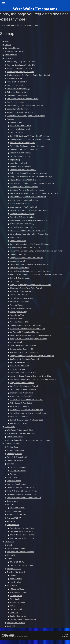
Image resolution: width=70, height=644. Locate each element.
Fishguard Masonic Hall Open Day (23, 214)
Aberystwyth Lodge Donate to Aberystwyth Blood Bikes (30, 376)
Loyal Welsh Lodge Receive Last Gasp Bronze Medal (30, 139)
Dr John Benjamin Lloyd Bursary (22, 224)
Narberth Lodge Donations (17, 95)
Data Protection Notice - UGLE (21, 531)
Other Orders (12, 477)
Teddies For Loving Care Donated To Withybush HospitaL (29, 75)
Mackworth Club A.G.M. (19, 261)
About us (8, 45)
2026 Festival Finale (15, 78)
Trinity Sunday (15, 599)
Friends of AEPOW (14, 518)
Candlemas (14, 613)
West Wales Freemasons (35, 9)
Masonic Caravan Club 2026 (20, 153)
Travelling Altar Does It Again (20, 308)
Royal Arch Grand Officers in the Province (23, 491)
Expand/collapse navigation (35, 3)
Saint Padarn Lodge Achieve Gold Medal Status (28, 231)
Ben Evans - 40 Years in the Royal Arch (24, 359)
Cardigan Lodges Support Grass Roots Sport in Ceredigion (32, 356)
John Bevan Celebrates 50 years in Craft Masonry (26, 116)
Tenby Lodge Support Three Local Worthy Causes (28, 173)
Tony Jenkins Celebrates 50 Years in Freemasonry (29, 146)
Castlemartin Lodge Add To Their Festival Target (28, 197)
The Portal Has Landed (18, 467)
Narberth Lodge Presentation (21, 166)
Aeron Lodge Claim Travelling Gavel (21, 112)
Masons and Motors (17, 318)
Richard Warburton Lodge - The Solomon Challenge (29, 244)
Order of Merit (12, 501)
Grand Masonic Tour (17, 369)
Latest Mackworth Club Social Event (23, 207)
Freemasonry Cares (15, 511)
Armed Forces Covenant (19, 423)
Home (7, 41)
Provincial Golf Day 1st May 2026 (22, 143)
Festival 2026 (10, 427)
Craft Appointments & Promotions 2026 (22, 494)
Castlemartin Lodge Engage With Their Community (29, 264)
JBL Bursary (14, 281)
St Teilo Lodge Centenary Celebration (24, 200)
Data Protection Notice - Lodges (22, 538)
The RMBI (11, 555)
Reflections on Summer (18, 592)
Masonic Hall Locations (16, 450)
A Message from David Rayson (21, 291)
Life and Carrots (16, 596)
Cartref (10, 559)
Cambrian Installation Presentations (23, 170)
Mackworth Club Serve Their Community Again (27, 329)
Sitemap (11, 635)
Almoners (11, 504)
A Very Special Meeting (18, 312)
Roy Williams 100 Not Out (19, 268)
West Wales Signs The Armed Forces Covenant (25, 106)
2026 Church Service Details (20, 126)
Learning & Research (18, 471)
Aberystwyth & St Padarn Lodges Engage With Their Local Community (36, 251)
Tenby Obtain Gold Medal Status (22, 383)
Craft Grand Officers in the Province (21, 488)
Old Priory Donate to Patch (20, 156)
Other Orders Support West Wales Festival (26, 288)
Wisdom (13, 474)
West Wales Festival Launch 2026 (20, 430)
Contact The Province (15, 460)
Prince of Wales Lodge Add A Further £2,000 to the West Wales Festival (37, 275)
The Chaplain (12, 586)
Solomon (10, 464)
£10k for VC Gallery (17, 342)
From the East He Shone (19, 295)
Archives (10, 119)
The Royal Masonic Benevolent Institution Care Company (29, 440)
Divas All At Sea (16, 122)
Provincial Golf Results (16, 85)
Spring (12, 606)
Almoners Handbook (17, 508)
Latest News (9, 58)
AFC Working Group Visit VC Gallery (21, 62)
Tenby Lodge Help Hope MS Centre (20, 72)
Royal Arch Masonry (12, 48)
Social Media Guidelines (19, 417)
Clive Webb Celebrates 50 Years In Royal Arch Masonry (31, 136)
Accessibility (12, 521)
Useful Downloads (14, 481)
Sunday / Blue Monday (18, 616)
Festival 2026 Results (15, 437)
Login (66, 635)
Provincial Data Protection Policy (22, 528)
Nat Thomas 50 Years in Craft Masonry (24, 332)
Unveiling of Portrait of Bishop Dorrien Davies (27, 190)
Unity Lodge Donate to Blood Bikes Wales (23, 99)
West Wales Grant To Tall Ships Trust (24, 227)
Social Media (9, 542)
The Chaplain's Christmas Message (23, 619)
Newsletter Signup (14, 569)
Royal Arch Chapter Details (17, 457)
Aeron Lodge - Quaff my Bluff (21, 396)
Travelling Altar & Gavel (16, 572)
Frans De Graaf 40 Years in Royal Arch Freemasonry (29, 210)
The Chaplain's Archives (16, 623)
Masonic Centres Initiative (17, 515)
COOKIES (11, 626)
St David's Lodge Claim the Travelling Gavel (26, 410)
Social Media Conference (19, 406)
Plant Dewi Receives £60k (20, 362)
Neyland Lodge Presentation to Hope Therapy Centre (30, 234)
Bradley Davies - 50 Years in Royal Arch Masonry (28, 339)
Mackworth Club (11, 55)
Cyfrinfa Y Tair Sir (16, 133)
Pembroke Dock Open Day (17, 82)
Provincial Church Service (19, 366)
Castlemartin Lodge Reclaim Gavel (23, 373)
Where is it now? (16, 579)
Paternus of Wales (17, 609)
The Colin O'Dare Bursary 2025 (21, 298)
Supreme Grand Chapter (16, 548)
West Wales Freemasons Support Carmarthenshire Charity (32, 183)
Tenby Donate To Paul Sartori (21, 403)
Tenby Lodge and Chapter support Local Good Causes (30, 285)
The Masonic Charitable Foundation (21, 552)
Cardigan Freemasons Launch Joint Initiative (26, 258)
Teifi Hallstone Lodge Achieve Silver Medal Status (28, 220)
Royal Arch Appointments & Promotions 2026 (24, 498)
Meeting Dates (13, 447)
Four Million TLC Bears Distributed (23, 217)
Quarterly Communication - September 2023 (26, 420)
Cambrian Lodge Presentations (21, 393)
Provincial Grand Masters (17, 484)
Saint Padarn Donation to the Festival (24, 386)
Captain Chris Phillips (18, 241)
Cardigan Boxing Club (18, 254)
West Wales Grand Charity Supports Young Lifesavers (30, 271)
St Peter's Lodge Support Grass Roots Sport (26, 248)
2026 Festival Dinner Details (20, 129)
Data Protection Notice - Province (22, 535)
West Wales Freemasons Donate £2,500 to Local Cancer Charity (34, 193)
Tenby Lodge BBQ (17, 237)
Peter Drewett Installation (19, 302)
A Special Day (15, 160)
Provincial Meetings (17, 305)
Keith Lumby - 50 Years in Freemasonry (25, 389)
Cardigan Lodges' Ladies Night (21, 349)
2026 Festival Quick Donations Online (21, 433)
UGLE (9, 545)
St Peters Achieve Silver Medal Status (24, 187)
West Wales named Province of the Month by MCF (29, 413)
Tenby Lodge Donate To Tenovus (19, 68)
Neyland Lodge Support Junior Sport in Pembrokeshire (30, 335)
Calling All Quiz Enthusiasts (20, 278)
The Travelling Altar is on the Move (23, 346)
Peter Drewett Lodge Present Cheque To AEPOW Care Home (33, 379)
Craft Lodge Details (14, 454)
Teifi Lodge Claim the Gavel (17, 92)
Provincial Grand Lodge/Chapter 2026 (21, 65)
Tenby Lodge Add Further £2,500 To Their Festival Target (31, 177)
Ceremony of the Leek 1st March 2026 (24, 149)
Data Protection (13, 525)
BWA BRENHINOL (17, 562)
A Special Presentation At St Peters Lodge (26, 180)
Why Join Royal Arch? (15, 51)
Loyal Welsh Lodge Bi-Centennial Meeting (25, 325)
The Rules (14, 575)
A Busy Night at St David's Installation (24, 352)
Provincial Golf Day (17, 315)
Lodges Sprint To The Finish (18, 109)
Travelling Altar (15, 582)
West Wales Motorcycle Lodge (18, 89)
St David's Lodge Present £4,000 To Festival (26, 400)
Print (5, 635)
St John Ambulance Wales (20, 204)
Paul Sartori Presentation (17, 102)
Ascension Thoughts (17, 602)
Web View (65, 637)
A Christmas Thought (18, 589)
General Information (12, 444)
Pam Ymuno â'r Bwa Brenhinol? (22, 565)
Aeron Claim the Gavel (18, 163)
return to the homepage (31, 25)
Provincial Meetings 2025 (19, 322)
